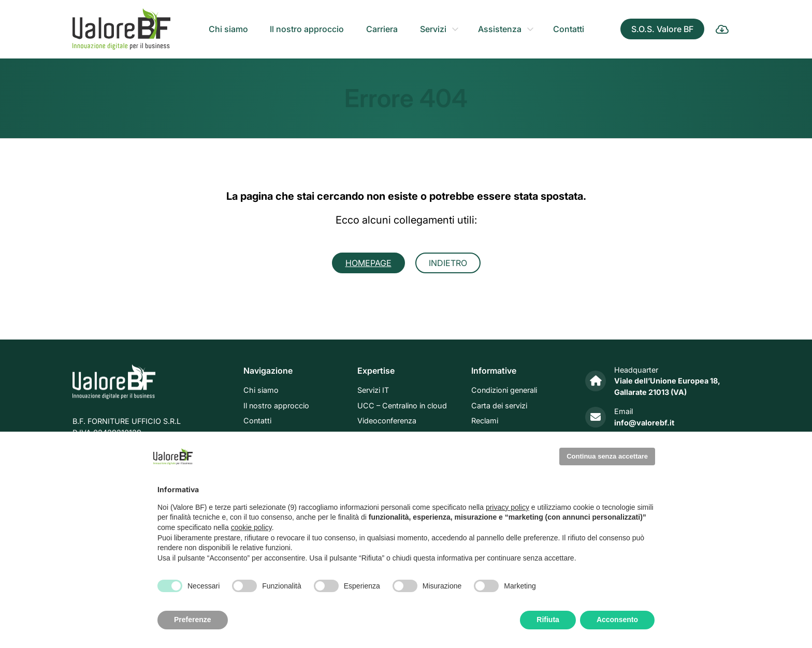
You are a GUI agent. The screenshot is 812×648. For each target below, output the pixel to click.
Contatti (569, 29)
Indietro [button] (448, 263)
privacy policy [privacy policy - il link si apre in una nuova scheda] (508, 507)
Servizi (433, 29)
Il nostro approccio (307, 29)
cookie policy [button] (251, 527)
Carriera (382, 29)
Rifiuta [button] (548, 620)
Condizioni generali (504, 391)
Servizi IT (373, 391)
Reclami (485, 421)
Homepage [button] (368, 263)
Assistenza (500, 29)
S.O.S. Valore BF (662, 29)
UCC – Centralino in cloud (402, 406)
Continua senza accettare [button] (607, 456)
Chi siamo (228, 29)
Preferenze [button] (193, 620)
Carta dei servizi (499, 406)
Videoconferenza (387, 421)
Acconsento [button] (617, 620)
